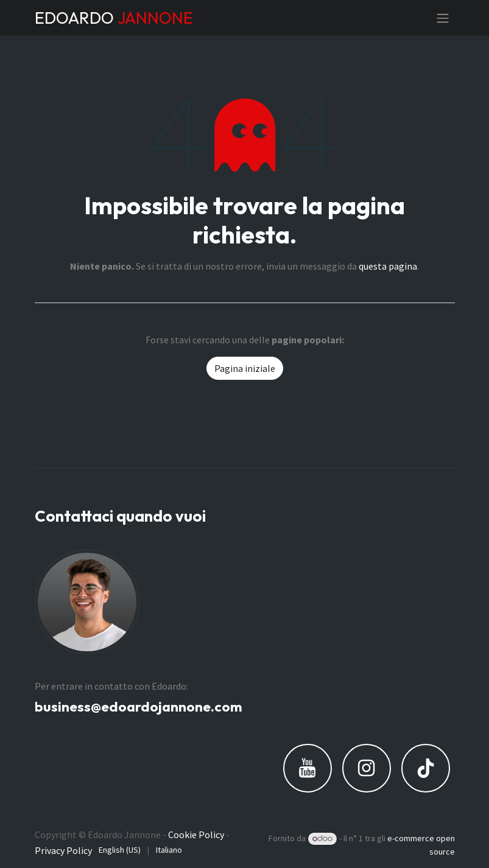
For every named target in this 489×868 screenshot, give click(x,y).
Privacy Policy (63, 850)
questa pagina (388, 266)
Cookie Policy (196, 835)
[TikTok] (426, 768)
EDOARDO (114, 18)
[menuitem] (120, 850)
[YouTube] (308, 768)
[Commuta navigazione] (443, 18)
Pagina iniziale (245, 368)
